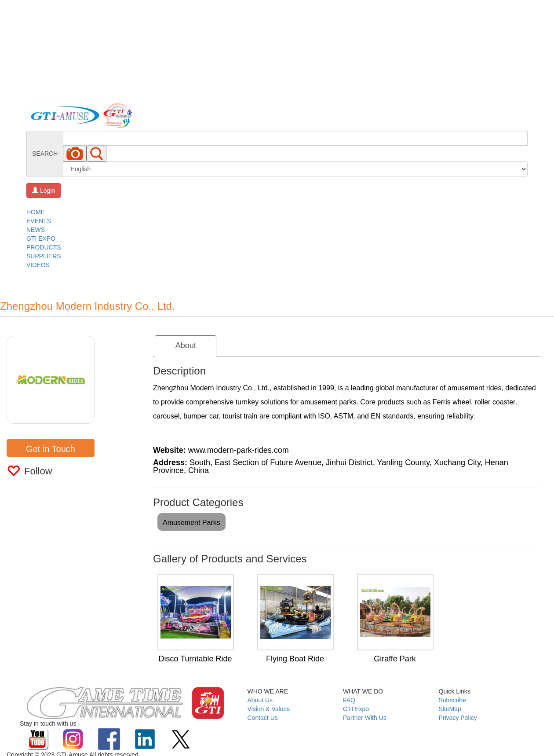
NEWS (36, 230)
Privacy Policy (458, 718)
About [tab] (186, 345)
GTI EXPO (41, 239)
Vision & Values (269, 709)
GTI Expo (356, 709)
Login (44, 191)
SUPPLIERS (44, 256)
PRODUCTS (44, 247)
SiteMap (450, 709)
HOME (36, 212)
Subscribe (452, 700)
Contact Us (263, 718)
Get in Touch (51, 449)
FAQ (349, 700)
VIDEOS (38, 265)
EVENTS (39, 221)
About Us (260, 700)
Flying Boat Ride (295, 659)
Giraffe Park (395, 659)
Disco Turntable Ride (195, 659)
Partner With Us (365, 718)
